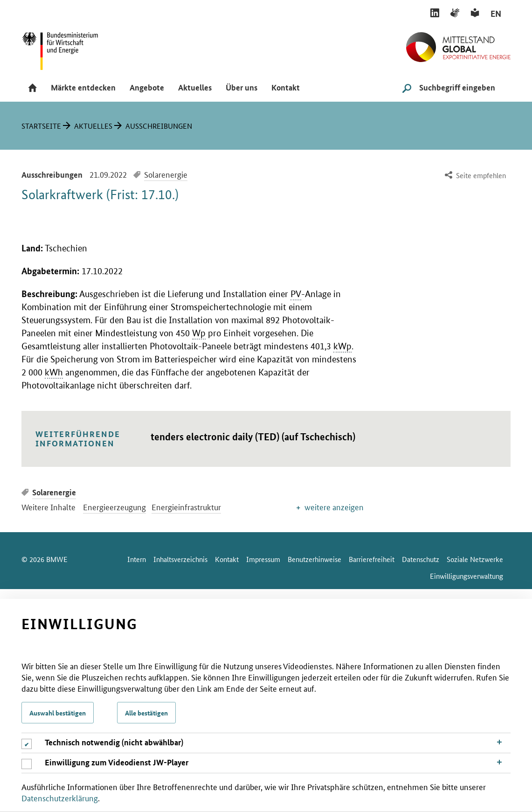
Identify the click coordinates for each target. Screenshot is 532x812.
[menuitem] (474, 176)
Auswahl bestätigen (58, 713)
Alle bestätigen (146, 713)
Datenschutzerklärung (60, 798)
